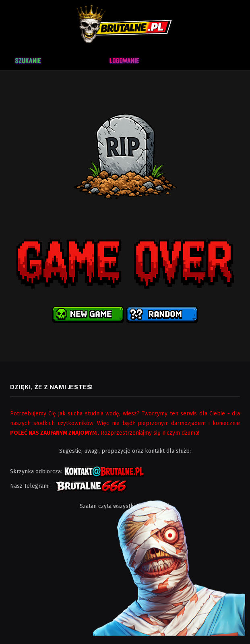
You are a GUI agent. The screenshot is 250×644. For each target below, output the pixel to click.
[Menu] (222, 59)
